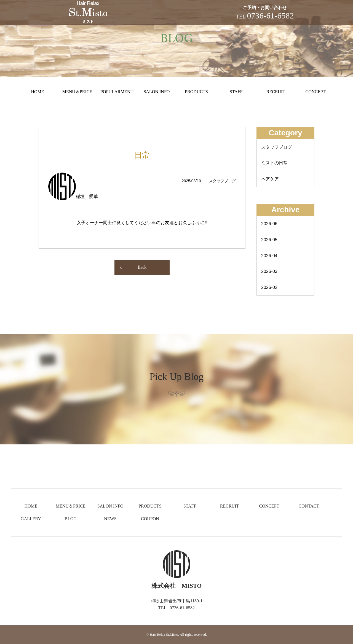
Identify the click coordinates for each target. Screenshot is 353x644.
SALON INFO (157, 92)
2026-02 (269, 287)
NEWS (110, 519)
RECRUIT (276, 92)
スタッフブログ (277, 147)
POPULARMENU (117, 92)
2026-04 (269, 256)
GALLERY (31, 519)
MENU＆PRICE (77, 92)
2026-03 (269, 271)
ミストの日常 (274, 163)
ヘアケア (270, 179)
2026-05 (269, 240)
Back (142, 267)
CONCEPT (316, 92)
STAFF (236, 92)
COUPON (150, 519)
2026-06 (269, 224)
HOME (37, 92)
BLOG (71, 519)
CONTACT (309, 506)
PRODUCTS (196, 92)
